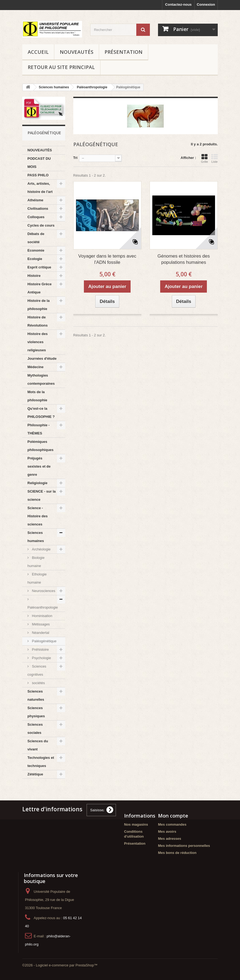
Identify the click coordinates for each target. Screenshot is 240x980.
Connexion (206, 4)
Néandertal (40, 633)
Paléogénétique (44, 641)
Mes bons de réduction (177, 853)
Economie (36, 250)
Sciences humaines (36, 537)
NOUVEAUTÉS (77, 52)
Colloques (36, 217)
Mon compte (173, 816)
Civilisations (38, 209)
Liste (214, 158)
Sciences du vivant (38, 745)
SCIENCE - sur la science (42, 495)
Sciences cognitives (37, 670)
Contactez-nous (178, 4)
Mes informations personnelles (184, 846)
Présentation (124, 52)
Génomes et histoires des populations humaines (184, 259)
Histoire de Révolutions (37, 321)
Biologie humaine (36, 562)
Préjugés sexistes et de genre (39, 466)
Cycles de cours (41, 225)
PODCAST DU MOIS (39, 163)
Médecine (35, 367)
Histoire (34, 276)
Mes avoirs (167, 832)
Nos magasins (136, 824)
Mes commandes (172, 824)
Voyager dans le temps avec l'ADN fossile (107, 259)
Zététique (35, 774)
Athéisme (35, 200)
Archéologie (41, 549)
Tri (75, 158)
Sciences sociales (35, 729)
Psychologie (41, 658)
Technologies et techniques (41, 762)
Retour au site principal (61, 67)
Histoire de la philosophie (39, 305)
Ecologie (35, 259)
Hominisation (42, 616)
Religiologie (37, 483)
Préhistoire (40, 649)
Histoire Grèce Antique (40, 288)
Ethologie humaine (37, 578)
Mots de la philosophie (37, 396)
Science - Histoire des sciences (37, 516)
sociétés (38, 683)
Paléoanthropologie (43, 607)
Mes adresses (170, 839)
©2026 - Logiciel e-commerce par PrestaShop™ (60, 965)
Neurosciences (43, 591)
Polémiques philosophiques (40, 446)
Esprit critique (39, 267)
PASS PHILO (38, 175)
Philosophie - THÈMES (39, 429)
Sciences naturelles (36, 695)
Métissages (40, 624)
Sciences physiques (36, 712)
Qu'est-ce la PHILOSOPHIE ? (41, 413)
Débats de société (36, 238)
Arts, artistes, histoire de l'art (40, 188)
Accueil (38, 52)
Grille (204, 158)
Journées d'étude (42, 359)
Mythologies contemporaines (41, 379)
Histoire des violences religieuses (37, 342)
